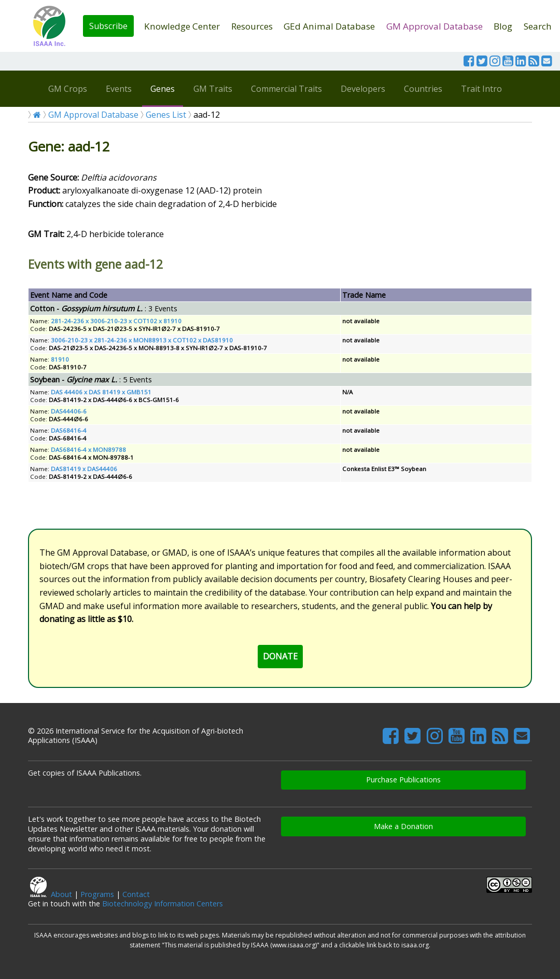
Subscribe (108, 26)
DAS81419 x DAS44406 (84, 469)
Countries (423, 89)
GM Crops (68, 89)
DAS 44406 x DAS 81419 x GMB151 (101, 392)
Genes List (166, 115)
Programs (97, 894)
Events (119, 89)
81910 (60, 359)
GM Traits (213, 89)
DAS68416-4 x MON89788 (88, 450)
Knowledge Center (182, 26)
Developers (363, 89)
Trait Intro (481, 89)
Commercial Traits (286, 89)
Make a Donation (403, 826)
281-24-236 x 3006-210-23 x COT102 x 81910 (116, 321)
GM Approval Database (435, 26)
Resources (252, 26)
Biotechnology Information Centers (163, 904)
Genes (163, 89)
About (61, 894)
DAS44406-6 (69, 411)
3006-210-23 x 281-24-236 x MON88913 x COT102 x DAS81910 (142, 340)
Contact (136, 894)
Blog (503, 26)
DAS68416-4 (69, 430)
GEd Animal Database (329, 26)
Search (538, 26)
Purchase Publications (403, 780)
